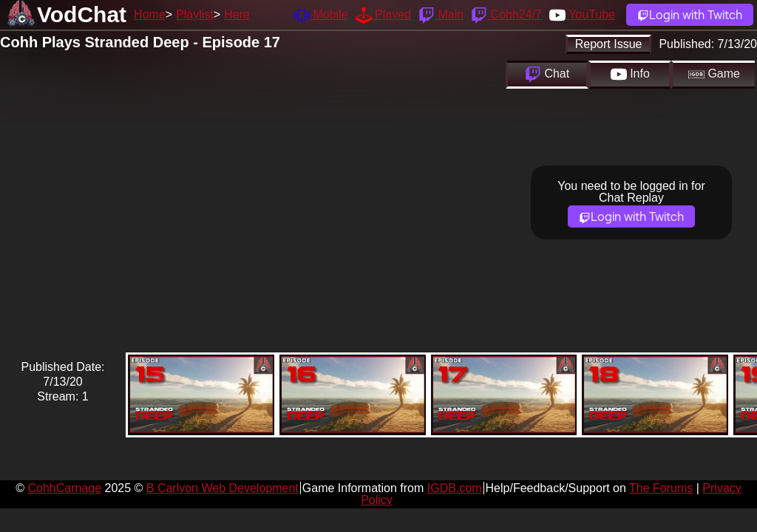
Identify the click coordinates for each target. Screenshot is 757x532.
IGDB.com (455, 488)
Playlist (195, 14)
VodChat (82, 14)
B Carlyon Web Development (223, 488)
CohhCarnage (64, 488)
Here (237, 14)
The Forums (661, 488)
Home (150, 14)
